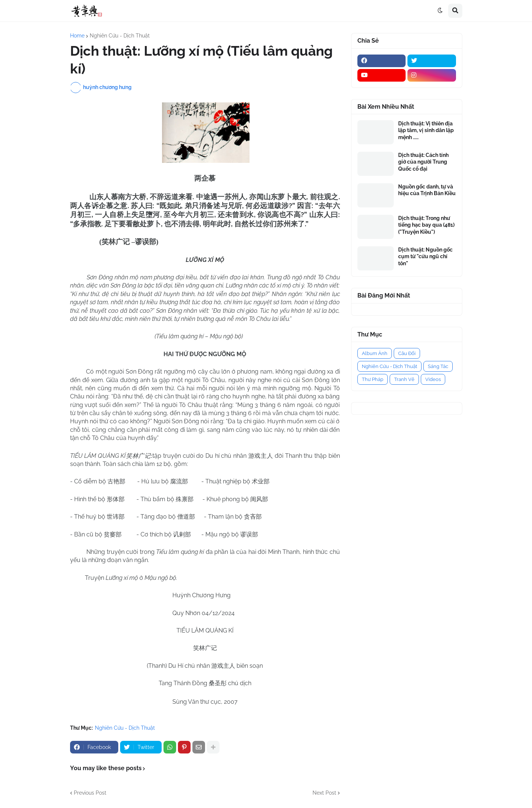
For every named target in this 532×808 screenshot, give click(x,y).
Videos (433, 379)
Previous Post (90, 793)
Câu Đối (407, 353)
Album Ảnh (375, 353)
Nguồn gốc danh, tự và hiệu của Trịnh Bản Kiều (427, 190)
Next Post (324, 793)
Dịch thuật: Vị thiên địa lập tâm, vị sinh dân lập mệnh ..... (426, 130)
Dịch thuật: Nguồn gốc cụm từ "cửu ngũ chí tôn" (425, 256)
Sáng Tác (438, 366)
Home (77, 36)
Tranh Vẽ (404, 379)
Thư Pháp (373, 379)
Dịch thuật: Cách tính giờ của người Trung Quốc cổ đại (423, 162)
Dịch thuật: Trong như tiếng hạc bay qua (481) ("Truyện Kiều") (426, 225)
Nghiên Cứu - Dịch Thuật (120, 36)
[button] (440, 11)
